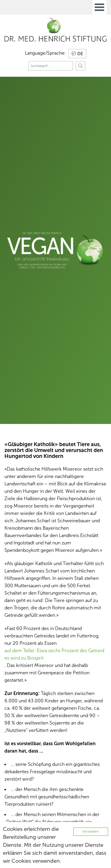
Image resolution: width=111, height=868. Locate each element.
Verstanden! (91, 832)
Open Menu (99, 7)
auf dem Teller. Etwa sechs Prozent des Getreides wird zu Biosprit (54, 654)
